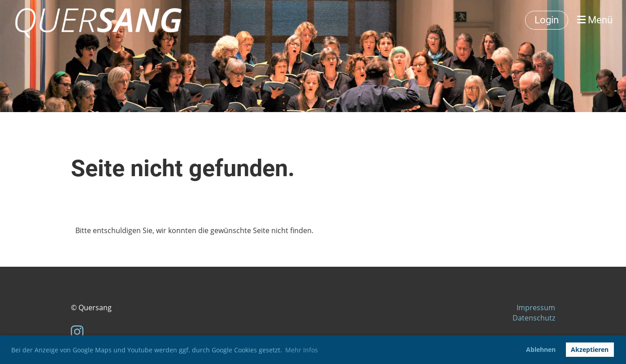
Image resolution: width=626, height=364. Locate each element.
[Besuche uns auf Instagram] (77, 331)
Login (547, 20)
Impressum (536, 308)
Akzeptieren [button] (590, 349)
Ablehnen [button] (541, 349)
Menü (595, 20)
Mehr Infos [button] (302, 350)
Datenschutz (534, 318)
